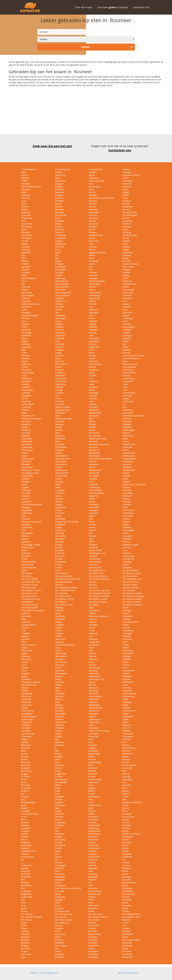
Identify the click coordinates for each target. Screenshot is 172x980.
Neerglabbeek (129, 459)
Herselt (58, 820)
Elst (22, 794)
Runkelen (93, 556)
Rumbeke (127, 553)
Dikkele (24, 244)
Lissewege (26, 401)
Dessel (24, 782)
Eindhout (25, 791)
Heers (125, 811)
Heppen (126, 315)
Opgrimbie (93, 496)
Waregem (25, 937)
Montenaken (61, 447)
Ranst (91, 903)
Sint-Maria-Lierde (63, 596)
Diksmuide (26, 785)
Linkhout (93, 398)
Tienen (24, 928)
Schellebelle (60, 562)
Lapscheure (60, 384)
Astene (24, 181)
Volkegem (93, 659)
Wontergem (60, 714)
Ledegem (93, 854)
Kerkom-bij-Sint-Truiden (133, 356)
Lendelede (127, 854)
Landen (125, 851)
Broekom (127, 224)
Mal (124, 407)
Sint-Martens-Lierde (98, 599)
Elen (57, 258)
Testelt (125, 625)
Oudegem (26, 507)
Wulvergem (127, 716)
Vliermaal (25, 656)
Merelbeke (59, 874)
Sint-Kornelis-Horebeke (31, 917)
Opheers (25, 499)
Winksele (126, 708)
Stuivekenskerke (29, 625)
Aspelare (25, 178)
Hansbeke (59, 307)
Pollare (125, 525)
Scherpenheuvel (62, 911)
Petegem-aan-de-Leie (31, 522)
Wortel (125, 714)
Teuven (25, 628)
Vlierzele (92, 656)
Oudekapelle (61, 507)
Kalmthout (59, 834)
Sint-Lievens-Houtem (98, 917)
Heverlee (25, 324)
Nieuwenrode (95, 470)
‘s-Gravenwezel (95, 169)
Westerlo (25, 940)
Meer (91, 419)
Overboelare (128, 510)
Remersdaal (60, 536)
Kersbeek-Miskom (131, 358)
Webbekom (128, 682)
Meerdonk (60, 421)
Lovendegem (61, 865)
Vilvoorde (93, 931)
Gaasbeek (59, 797)
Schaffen (59, 559)
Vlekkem (92, 653)
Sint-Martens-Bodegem (133, 596)
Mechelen (126, 868)
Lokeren (92, 862)
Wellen (58, 937)
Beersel (58, 754)
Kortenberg (60, 845)
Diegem (58, 241)
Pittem (91, 900)
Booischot (26, 215)
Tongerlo (25, 633)
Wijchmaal (26, 702)
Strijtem (92, 622)
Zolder (58, 734)
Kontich (92, 842)
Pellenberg (60, 519)
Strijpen (58, 622)
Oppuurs (59, 502)
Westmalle (93, 694)
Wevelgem (93, 940)
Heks (57, 313)
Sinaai (58, 570)
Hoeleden (93, 327)
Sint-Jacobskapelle (63, 582)
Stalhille (92, 613)
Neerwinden (27, 467)
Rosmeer (126, 547)
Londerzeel (26, 865)
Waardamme (128, 671)
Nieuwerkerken (129, 883)
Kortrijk (125, 845)
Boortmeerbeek (129, 765)
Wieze (125, 699)
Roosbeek (93, 547)
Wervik (125, 937)
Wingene (25, 946)
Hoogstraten (94, 825)
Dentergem (127, 779)
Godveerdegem (62, 284)
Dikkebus (126, 241)
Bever (57, 759)
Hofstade (59, 330)
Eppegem (25, 267)
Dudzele (126, 247)
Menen (125, 871)
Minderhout (26, 441)
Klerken (25, 367)
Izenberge (59, 344)
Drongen (93, 247)
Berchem (59, 198)
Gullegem (59, 298)
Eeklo (124, 788)
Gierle (24, 281)
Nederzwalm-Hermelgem (100, 459)
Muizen (126, 450)
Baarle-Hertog (129, 748)
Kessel (24, 361)
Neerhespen (60, 462)
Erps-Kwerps (128, 267)
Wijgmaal (93, 702)
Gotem (125, 287)
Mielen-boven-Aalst (97, 439)
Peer (23, 900)
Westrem (59, 696)
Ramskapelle (128, 530)
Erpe (91, 267)
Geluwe (126, 275)
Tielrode (126, 628)
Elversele (126, 261)
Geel (23, 799)
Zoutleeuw (93, 954)
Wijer (57, 702)
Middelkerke (60, 877)
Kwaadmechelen (28, 851)
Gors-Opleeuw (61, 287)
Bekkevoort (127, 754)
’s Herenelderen (28, 169)
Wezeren (59, 699)
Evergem (25, 797)
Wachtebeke (128, 934)
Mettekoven (128, 436)
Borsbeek (93, 768)
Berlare (125, 757)
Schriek (126, 565)
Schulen (58, 567)
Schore (58, 565)
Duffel (57, 788)
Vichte (91, 648)
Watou (92, 682)
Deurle (92, 238)
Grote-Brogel (27, 295)
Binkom (25, 209)
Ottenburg (93, 504)
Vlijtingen (126, 656)
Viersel (125, 648)
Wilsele (24, 708)
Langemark (127, 381)
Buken (24, 229)
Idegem (25, 341)
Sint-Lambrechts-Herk (65, 590)
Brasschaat (26, 771)
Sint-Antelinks (61, 573)
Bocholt (126, 762)
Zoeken (85, 47)
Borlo (57, 218)
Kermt (58, 358)
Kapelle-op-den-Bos (131, 834)
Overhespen (27, 513)
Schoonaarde (27, 565)
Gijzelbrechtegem (97, 281)
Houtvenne (60, 335)
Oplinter (126, 499)
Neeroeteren (61, 464)
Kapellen (126, 350)
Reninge (92, 536)
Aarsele (58, 172)
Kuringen (126, 376)
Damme (126, 774)
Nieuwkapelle (128, 470)
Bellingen (93, 195)
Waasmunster (95, 934)
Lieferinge (127, 396)
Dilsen (91, 785)
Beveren (92, 204)
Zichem (58, 731)
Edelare (126, 250)
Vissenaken (127, 651)
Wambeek (26, 679)
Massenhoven (28, 416)
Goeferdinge (94, 284)
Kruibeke (59, 848)
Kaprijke (58, 837)
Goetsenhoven (129, 284)
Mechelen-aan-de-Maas (133, 416)
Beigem (126, 192)
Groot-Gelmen (95, 293)
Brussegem (26, 227)
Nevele (58, 883)
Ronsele (59, 547)
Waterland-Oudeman (31, 682)
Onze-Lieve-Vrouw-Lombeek (68, 888)
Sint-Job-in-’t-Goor (29, 585)
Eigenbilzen (127, 252)
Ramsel (92, 530)
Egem (57, 252)
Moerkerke (26, 444)
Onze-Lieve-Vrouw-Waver (134, 484)
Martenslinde (95, 413)
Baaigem (59, 184)
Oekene (58, 479)
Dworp (92, 250)
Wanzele (126, 679)
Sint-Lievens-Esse (29, 593)
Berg (124, 198)
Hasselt (58, 811)
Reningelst (127, 536)
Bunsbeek (93, 774)
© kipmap (34, 973)
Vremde (25, 668)
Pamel (58, 516)
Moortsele (127, 447)
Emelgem (59, 264)
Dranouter (60, 247)
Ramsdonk (60, 530)
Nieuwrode (94, 473)
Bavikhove (60, 189)
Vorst (24, 665)
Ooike (58, 487)
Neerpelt (25, 883)
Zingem (24, 951)
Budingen (93, 227)
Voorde (24, 662)
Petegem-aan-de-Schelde (67, 522)
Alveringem (26, 745)
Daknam (92, 232)
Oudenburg (60, 897)
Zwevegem (93, 957)
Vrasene (126, 665)
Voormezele (60, 662)
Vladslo (24, 653)
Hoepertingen (129, 327)
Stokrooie (26, 622)
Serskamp (127, 567)
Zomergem (93, 951)
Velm (125, 642)
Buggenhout (60, 774)
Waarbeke (93, 671)
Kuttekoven (26, 378)
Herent (24, 817)
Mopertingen (27, 450)
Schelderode (128, 559)
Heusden (93, 321)
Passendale (128, 516)
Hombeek (127, 330)
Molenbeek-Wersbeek (99, 444)
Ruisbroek (26, 553)
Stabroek (126, 920)
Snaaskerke (94, 610)
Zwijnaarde (127, 736)
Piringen (126, 522)
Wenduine (93, 688)
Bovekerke (127, 221)
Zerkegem (26, 728)
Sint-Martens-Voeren (132, 599)
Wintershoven (27, 711)
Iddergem (127, 338)
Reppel (24, 539)
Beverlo (58, 207)
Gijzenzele (127, 281)
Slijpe (91, 608)
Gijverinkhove (61, 281)
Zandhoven (127, 946)
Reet (91, 533)
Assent (125, 178)
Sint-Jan (92, 582)
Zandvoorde (27, 722)
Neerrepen (93, 464)
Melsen (92, 430)
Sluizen (125, 608)
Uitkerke (25, 636)
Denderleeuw (61, 779)
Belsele (126, 195)
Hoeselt (126, 822)
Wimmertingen (95, 708)
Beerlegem (93, 751)
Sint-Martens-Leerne (31, 599)
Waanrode (60, 671)
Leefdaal (59, 387)
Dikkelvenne (60, 244)
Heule (24, 321)
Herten (92, 318)
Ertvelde (25, 270)
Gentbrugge (60, 278)
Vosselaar (25, 934)
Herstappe (93, 820)
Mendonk (25, 433)
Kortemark (127, 842)
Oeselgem (26, 482)
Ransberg (59, 533)
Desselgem (26, 238)
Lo (22, 862)
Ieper (57, 831)
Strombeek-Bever (130, 622)
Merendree (94, 433)
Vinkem (58, 651)
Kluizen (58, 367)
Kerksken (25, 358)
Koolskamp (127, 370)
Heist (125, 310)
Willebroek (127, 943)
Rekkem (25, 536)
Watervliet (59, 682)
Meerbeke (26, 421)
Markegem (60, 413)
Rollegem (93, 545)
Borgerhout (26, 218)
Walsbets (59, 676)
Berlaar (92, 757)
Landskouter (61, 381)
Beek (57, 751)
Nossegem (94, 476)
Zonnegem (94, 734)
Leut (57, 396)
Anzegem (93, 745)
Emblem (25, 264)
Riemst (58, 905)
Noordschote (61, 476)
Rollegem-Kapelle (130, 545)
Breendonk (26, 224)
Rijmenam (26, 542)
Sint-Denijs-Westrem (98, 576)
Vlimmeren (26, 659)
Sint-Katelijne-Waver (131, 914)
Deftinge (126, 777)
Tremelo (126, 928)
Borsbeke (93, 218)
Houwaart (25, 828)
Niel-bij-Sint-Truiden (30, 470)
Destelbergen (61, 782)
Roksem (59, 545)
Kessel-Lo (59, 361)
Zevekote (59, 728)
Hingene (92, 324)
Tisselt (92, 630)
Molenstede (27, 447)
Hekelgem (26, 313)
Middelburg (60, 439)
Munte (24, 456)
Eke (56, 255)
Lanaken (92, 851)
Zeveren (126, 728)
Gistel (91, 802)
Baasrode (127, 184)
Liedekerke (127, 857)
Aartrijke (25, 742)
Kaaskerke (26, 347)
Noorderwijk (27, 476)
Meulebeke (26, 877)
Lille (56, 860)
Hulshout (126, 828)
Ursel (91, 636)
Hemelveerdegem (29, 315)
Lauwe (125, 384)
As (56, 748)
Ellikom (92, 791)
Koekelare (25, 842)
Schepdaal (127, 562)
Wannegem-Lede (96, 679)
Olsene (58, 484)
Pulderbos (127, 527)
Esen (91, 270)
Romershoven (28, 547)
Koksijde (58, 842)
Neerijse (92, 462)
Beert (24, 192)
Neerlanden (128, 462)
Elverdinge (93, 261)
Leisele (92, 390)
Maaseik (25, 868)
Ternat (24, 926)
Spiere (58, 613)
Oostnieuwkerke (96, 493)
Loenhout (59, 401)
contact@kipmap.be (50, 973)
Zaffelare (59, 719)
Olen (23, 888)
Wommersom (129, 711)
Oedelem (25, 479)
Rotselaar (59, 908)
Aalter (91, 739)
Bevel (24, 204)
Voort (91, 662)
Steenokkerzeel (62, 923)
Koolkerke (93, 370)
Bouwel (92, 221)
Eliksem (25, 261)
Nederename (128, 456)
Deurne (126, 238)
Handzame (26, 307)
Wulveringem (27, 719)
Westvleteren (128, 696)
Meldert (58, 427)
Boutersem (127, 768)
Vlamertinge (60, 653)
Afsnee (24, 175)
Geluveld (92, 275)
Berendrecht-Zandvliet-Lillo (101, 198)
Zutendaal (59, 957)
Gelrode (58, 275)
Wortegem (93, 714)
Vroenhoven (94, 668)
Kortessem (93, 845)
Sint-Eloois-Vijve (130, 576)
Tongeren (59, 928)
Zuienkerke (127, 954)
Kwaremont (60, 378)
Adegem (92, 172)
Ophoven (59, 499)
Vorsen (125, 662)
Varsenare (93, 639)
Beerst (125, 189)
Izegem (125, 831)
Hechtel (92, 811)
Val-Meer (25, 639)
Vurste (24, 671)
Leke (124, 390)
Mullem (58, 453)
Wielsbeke (59, 943)
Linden (58, 398)
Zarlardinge (94, 722)
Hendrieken (60, 315)
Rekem (125, 533)
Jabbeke (24, 834)
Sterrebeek (60, 619)
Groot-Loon (128, 293)
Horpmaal (59, 333)
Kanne (91, 350)
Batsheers (127, 187)
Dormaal (25, 247)
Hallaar (92, 301)
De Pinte (59, 777)
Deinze (24, 779)
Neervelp (126, 464)
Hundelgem (94, 338)
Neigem (58, 467)
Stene (24, 619)
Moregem (59, 450)
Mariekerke (127, 410)
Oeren (125, 479)
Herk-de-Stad (128, 817)
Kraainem (25, 848)
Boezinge (59, 212)
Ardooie (126, 745)
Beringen (59, 757)
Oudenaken (94, 507)
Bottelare (59, 221)
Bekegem (26, 195)
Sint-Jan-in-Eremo (130, 582)
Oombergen (94, 487)
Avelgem (92, 748)
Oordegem (26, 490)
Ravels (125, 903)
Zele (57, 948)
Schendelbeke (95, 562)
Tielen (91, 628)
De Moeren (26, 235)
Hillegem (59, 324)
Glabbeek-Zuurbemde (132, 802)
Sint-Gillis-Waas (95, 914)
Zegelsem (59, 725)
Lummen (126, 865)
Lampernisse (128, 378)
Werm (58, 691)
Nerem (92, 467)
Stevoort (93, 619)
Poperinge (127, 900)
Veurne (58, 931)
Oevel (91, 482)
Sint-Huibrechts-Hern (132, 579)
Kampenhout (94, 834)
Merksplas (93, 874)
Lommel (126, 862)
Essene (92, 794)
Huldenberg (94, 828)
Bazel (91, 189)
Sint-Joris (59, 585)
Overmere (59, 513)
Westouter (26, 696)
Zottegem (59, 954)
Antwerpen (60, 745)
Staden (24, 923)
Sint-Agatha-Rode (97, 570)
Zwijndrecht (127, 957)
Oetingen (59, 482)
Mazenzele (94, 416)
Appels (92, 175)
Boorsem (93, 215)
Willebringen (94, 705)
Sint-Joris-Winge (28, 588)
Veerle (24, 642)
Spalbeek (25, 613)
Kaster (24, 353)
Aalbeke (126, 169)
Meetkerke (26, 424)
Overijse (92, 897)
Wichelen (25, 943)
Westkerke (60, 694)
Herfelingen (60, 318)
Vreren (58, 668)
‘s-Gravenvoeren (62, 169)
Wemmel (92, 937)
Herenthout (94, 817)
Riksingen (59, 542)
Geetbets (59, 799)
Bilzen (57, 762)
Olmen (24, 484)
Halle (125, 301)
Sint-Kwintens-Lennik (31, 590)
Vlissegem (59, 659)
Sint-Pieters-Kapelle (98, 602)
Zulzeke (58, 736)
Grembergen (128, 290)
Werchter (126, 688)
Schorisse (93, 565)
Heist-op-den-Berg (29, 814)
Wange (58, 679)
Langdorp (93, 381)
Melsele (58, 430)
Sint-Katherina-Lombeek (66, 588)
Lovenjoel (26, 407)
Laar (91, 378)
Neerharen (26, 462)
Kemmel (126, 353)
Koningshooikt (129, 367)
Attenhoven (60, 181)
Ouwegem (93, 510)
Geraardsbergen (28, 802)
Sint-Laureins (61, 917)
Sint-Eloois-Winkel (29, 579)
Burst (125, 229)
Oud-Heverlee (95, 894)
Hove (57, 828)
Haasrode (26, 301)
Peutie (91, 522)
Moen (58, 441)
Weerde (92, 685)
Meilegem (127, 424)
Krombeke (60, 376)
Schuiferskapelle (29, 567)
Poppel (58, 527)
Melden (25, 427)
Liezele (24, 398)
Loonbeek (59, 404)
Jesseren (92, 344)
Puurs (57, 903)
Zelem (91, 725)
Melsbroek (26, 430)
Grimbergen (60, 805)
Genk (91, 799)
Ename (92, 264)
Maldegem (93, 868)
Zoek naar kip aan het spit (52, 146)
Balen (23, 751)
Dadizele (59, 232)
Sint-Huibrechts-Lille (30, 582)
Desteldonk (60, 238)
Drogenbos (26, 788)
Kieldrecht (26, 364)
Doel (91, 244)
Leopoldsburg (27, 857)
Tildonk (58, 630)
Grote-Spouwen (62, 295)
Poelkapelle (60, 525)
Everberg (59, 272)
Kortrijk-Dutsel (129, 373)
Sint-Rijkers (94, 605)
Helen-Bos (127, 313)
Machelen (93, 407)
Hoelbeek (59, 327)
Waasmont (94, 673)
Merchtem (26, 874)
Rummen (25, 556)
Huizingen (127, 335)
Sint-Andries (27, 573)
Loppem (92, 404)
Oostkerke (26, 493)
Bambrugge (94, 187)
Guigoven (25, 298)
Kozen (24, 376)
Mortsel (92, 880)
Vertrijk (125, 645)
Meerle (92, 421)
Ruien (125, 550)
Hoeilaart (92, 822)
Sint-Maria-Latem (29, 596)
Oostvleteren (128, 891)
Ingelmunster (94, 831)
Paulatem (26, 519)
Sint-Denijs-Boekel (63, 576)
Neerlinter (26, 464)
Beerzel (92, 192)
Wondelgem (27, 714)
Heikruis (58, 310)
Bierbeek (126, 759)
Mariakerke (94, 410)
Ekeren (92, 255)
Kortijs (92, 373)
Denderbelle (60, 235)
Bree (124, 771)
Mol (23, 880)
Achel (91, 742)
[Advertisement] (86, 114)
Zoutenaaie (128, 734)
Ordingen (126, 502)
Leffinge (59, 390)
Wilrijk (125, 705)
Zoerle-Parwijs (28, 734)
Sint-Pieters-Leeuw (63, 920)
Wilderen (59, 705)
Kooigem (59, 370)
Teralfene (59, 625)
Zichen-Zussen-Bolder (99, 731)
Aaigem (24, 739)
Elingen (58, 261)
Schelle (24, 911)
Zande (125, 719)
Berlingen (59, 201)
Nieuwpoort (60, 885)
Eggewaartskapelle (97, 252)
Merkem (126, 433)
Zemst (125, 948)
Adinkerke (127, 172)
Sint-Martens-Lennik (64, 599)
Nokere (126, 473)
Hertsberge (127, 318)
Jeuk (124, 344)
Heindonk (93, 310)
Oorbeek (126, 487)
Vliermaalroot (61, 656)
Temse (125, 923)
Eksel (23, 258)
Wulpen (92, 716)
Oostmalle (59, 891)
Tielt (23, 630)
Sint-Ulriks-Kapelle (29, 608)
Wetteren (59, 940)
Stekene (92, 923)
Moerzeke (59, 444)
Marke (24, 413)
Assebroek (93, 178)
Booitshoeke (61, 215)
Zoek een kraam (84, 7)
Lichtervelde (94, 857)
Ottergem (127, 504)
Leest (125, 387)
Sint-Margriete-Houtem (99, 593)
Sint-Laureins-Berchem (99, 590)
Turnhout (25, 931)
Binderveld (127, 207)
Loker (91, 401)
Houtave (92, 333)
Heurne (58, 321)
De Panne (25, 777)
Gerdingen (93, 278)
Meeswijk (127, 421)
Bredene (92, 771)
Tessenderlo (94, 926)
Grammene (60, 290)
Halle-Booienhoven (30, 304)
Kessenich (93, 361)
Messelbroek (94, 436)
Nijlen (91, 885)
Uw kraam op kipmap (113, 7)
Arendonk (25, 748)
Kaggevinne (94, 347)
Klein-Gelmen (61, 364)
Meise (57, 871)
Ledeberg (25, 387)
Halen (57, 808)
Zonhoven (127, 951)
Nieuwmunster (62, 473)
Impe (57, 341)
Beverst (92, 207)
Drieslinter (127, 785)
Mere (57, 433)
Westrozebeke (95, 696)
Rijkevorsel (93, 905)
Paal (23, 516)
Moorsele (93, 447)
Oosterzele (127, 888)
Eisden (58, 791)
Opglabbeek (26, 894)
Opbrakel (25, 496)
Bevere (58, 204)
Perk (91, 519)
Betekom (127, 201)
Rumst (125, 908)
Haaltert (25, 808)
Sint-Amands (27, 914)
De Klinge (127, 232)
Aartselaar (59, 742)
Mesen (125, 874)
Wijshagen (127, 702)
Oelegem (93, 479)
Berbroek (25, 198)
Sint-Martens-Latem (131, 917)
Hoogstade (26, 333)
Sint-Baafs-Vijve (96, 573)
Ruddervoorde (95, 550)
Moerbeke (93, 441)
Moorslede (60, 880)
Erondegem (60, 267)
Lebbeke (25, 854)
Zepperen (127, 725)
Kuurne (125, 848)
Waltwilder (127, 676)
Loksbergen (128, 401)
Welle (57, 688)
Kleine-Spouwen (130, 364)
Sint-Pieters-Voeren (64, 605)
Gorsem (92, 287)
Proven (92, 527)
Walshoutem (94, 676)
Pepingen (59, 900)
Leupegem (26, 396)
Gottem (25, 290)
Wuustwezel (94, 946)
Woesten (59, 711)
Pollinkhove (26, 527)
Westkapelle (27, 694)
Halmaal (59, 304)
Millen (125, 439)
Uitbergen (127, 633)
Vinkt (91, 651)
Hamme (92, 304)
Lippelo (126, 398)
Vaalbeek (126, 636)
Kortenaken (26, 845)
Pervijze (126, 519)
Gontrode (26, 287)
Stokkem (126, 619)
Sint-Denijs (26, 576)
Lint (124, 860)
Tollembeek (128, 630)
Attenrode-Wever (96, 181)
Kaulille (58, 353)
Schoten (126, 911)
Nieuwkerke (26, 885)
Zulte (23, 957)
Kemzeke (25, 356)
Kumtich (92, 376)
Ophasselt (127, 496)
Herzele (125, 820)
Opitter (92, 499)
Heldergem (94, 313)
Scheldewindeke (28, 562)
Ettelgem (126, 270)
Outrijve (58, 510)
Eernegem (26, 252)
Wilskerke (59, 708)
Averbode (26, 184)
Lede (57, 854)
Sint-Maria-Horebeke (132, 593)
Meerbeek (127, 419)
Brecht (58, 771)
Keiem (91, 353)
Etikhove (126, 794)
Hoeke (24, 327)
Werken (25, 691)
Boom (91, 765)
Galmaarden (94, 797)
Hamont (126, 304)
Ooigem (25, 487)
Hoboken (126, 324)
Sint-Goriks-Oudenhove (99, 579)
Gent (124, 799)
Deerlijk (92, 777)
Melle (91, 871)
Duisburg (25, 250)
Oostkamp (26, 891)
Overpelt (126, 897)
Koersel (92, 367)
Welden (25, 688)
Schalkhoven (94, 559)
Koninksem (26, 370)
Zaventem (26, 948)
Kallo (23, 350)
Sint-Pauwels (61, 602)
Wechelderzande (29, 685)
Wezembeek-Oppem (131, 940)
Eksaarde (126, 255)
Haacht (125, 805)
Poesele (92, 525)
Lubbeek (92, 865)
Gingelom (59, 802)
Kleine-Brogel (95, 364)
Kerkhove (59, 356)
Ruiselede (93, 908)
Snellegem (127, 610)
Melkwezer (127, 427)
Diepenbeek (94, 782)
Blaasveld (93, 209)
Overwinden (128, 513)
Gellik (24, 275)
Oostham (127, 490)
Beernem (126, 751)
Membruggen (128, 430)
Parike (91, 516)
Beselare (93, 201)
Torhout (92, 928)
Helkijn (91, 814)
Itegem (126, 341)
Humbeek (59, 338)
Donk (125, 244)
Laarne (58, 851)
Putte (23, 903)
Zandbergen (94, 719)
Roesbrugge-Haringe (31, 545)
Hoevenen (26, 330)
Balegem (59, 187)
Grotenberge (94, 295)
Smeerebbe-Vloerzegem (32, 610)
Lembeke (59, 393)
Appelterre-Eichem (131, 175)
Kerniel (92, 358)
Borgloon (25, 768)
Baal (91, 184)
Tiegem (58, 628)
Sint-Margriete (61, 593)
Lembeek (25, 393)
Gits (23, 284)
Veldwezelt (93, 642)
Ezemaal (92, 272)
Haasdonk (127, 298)
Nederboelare (61, 456)
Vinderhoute (27, 651)
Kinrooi (24, 840)
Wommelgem (61, 946)
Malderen (25, 410)
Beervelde (59, 192)
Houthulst (126, 825)
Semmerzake (95, 567)
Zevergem (26, 731)
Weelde (58, 685)
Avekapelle (127, 181)
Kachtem (59, 347)
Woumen (59, 716)
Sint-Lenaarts (128, 590)
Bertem (24, 759)
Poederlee (26, 525)
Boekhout (26, 212)
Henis (91, 315)
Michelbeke (26, 439)
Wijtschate (26, 705)
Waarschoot (60, 934)
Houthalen (26, 335)
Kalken (125, 347)
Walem (24, 676)
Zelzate (92, 948)
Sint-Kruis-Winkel (130, 588)
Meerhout (25, 871)
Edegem (92, 788)
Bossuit (126, 218)
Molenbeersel (129, 444)
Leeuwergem (27, 390)
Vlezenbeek (127, 653)
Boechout (25, 765)
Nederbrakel (94, 456)
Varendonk (60, 639)
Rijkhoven (127, 539)
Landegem (26, 381)
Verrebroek (94, 645)
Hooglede (59, 825)
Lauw (91, 384)
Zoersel (58, 951)
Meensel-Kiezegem (64, 419)
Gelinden (126, 272)
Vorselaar (126, 931)
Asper (57, 178)
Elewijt (125, 258)
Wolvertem (94, 711)
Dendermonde (95, 779)
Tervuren (59, 926)
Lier (23, 860)
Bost (23, 221)
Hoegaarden (60, 822)
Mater (58, 416)
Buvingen (25, 232)
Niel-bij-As (127, 467)
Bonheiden (60, 765)
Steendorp (26, 616)
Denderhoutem (96, 235)
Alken (124, 742)
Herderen (25, 318)
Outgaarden (27, 510)
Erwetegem (60, 270)
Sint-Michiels (27, 602)
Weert (125, 685)
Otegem (59, 504)
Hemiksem (127, 814)
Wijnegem (93, 943)
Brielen (58, 224)
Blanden (126, 209)
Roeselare (127, 905)
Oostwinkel (127, 493)
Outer (125, 507)
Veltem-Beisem (28, 645)
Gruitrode (127, 295)
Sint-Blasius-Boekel (131, 573)
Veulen (24, 648)
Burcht (92, 229)
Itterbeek (25, 344)
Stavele (126, 613)
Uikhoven (93, 633)
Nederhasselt (27, 459)
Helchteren (60, 814)
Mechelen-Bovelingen (31, 419)
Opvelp (92, 502)
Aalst (23, 172)
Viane (57, 648)
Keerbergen (127, 837)
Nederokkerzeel (62, 459)
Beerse (24, 754)
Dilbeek (58, 785)
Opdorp (58, 496)
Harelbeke (25, 811)
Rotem (24, 550)
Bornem (58, 768)
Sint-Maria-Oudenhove (99, 596)
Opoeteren (26, 502)
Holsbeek (25, 825)
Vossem (92, 665)
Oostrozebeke (95, 891)
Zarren (125, 722)
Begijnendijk (94, 754)
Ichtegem (25, 831)
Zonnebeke (26, 954)
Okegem (126, 482)
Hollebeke (93, 330)
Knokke (125, 840)
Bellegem (59, 195)
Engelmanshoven (130, 264)
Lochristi (58, 862)
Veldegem (59, 642)
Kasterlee (93, 837)
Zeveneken (94, 728)
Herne (24, 820)
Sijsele (24, 570)
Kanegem (59, 350)
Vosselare (59, 665)
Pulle (23, 530)
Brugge (24, 774)
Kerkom (92, 356)
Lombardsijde (27, 404)
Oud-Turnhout (129, 894)
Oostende (93, 888)
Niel (90, 883)
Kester (125, 361)
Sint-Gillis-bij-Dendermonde (67, 579)
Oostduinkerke (95, 490)
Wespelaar (93, 691)
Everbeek (25, 272)
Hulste (24, 338)
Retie (23, 905)
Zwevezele (93, 736)
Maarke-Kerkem (62, 407)
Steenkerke (127, 616)
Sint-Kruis (93, 588)
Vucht (125, 668)
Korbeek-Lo (60, 373)
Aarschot (126, 739)
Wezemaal (26, 699)
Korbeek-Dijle (27, 373)
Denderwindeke (129, 235)
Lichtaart (93, 396)
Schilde (91, 911)
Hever (125, 321)
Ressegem (60, 539)
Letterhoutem (129, 393)
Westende (127, 691)
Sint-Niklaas (26, 920)
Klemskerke (60, 840)
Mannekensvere (62, 410)
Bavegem (26, 189)
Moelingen (93, 877)
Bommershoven (130, 212)
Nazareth (126, 880)
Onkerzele (93, 484)
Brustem (59, 227)
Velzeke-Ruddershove (65, 645)
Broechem (93, 224)
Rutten (24, 559)
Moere (125, 441)
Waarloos (26, 673)
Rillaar (91, 542)
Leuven (58, 857)
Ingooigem (94, 341)
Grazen (92, 290)
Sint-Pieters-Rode (29, 605)
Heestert (126, 307)
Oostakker (60, 490)
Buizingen (127, 227)
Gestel (125, 278)
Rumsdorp (60, 556)
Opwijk (58, 894)
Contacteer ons (141, 7)
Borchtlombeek (129, 215)
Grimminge (26, 293)
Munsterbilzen (129, 453)
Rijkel (91, 539)
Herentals (59, 817)
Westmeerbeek (129, 694)
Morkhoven (94, 450)
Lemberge (93, 393)
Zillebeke (126, 731)
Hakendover (60, 301)
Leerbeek (93, 387)
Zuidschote (26, 736)
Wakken (126, 673)
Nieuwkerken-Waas (30, 473)
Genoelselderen (28, 278)
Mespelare (60, 436)
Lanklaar (25, 384)
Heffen (24, 310)
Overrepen (93, 513)
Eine (23, 255)
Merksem (25, 436)
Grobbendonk (95, 805)
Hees (91, 307)
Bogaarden (94, 212)
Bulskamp (59, 229)
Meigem (92, 424)
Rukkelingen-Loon (97, 553)
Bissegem (59, 209)
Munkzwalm (94, 453)
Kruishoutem (94, 848)
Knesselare (93, 840)
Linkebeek (93, 860)
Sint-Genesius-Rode (64, 914)
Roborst (126, 542)
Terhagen (93, 625)
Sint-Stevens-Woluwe (132, 605)
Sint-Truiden (94, 920)
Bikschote (25, 762)
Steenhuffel (60, 616)
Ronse (24, 908)
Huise (91, 335)
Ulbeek (58, 636)
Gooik (24, 805)
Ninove (125, 885)
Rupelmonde (128, 556)
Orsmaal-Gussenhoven (32, 504)
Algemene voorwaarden (128, 973)
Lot (124, 404)
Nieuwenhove (61, 470)
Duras (58, 250)
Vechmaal (127, 639)
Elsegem (126, 791)
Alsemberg (60, 175)
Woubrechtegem (29, 716)
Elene (91, 258)
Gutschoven (94, 298)
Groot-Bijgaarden (63, 293)
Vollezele (126, 659)
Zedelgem (26, 725)
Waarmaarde (61, 673)
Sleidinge (59, 608)
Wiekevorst (94, 699)
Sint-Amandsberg (130, 570)
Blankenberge (95, 762)
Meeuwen (59, 424)
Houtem (126, 333)
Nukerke (126, 476)
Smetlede (59, 610)
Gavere (125, 797)
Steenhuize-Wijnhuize (98, 616)
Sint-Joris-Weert (129, 585)
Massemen (127, 413)
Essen (57, 794)
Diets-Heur (94, 241)
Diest (124, 782)
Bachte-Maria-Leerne (31, 187)
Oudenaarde (27, 897)
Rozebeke (59, 550)
